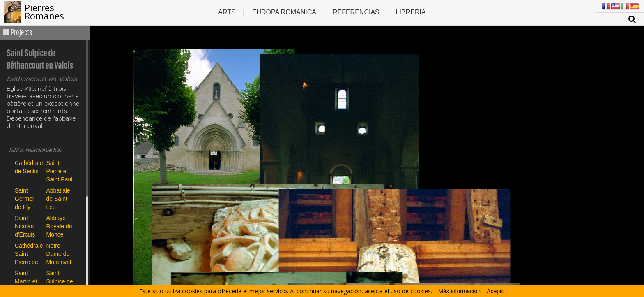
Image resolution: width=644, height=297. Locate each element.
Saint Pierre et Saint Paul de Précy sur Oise (60, 171)
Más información (459, 291)
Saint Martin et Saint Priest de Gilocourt (26, 281)
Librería (411, 12)
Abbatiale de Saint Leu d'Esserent (60, 198)
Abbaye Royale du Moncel (59, 226)
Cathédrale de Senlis (29, 167)
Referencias (356, 12)
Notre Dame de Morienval (59, 254)
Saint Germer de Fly (24, 198)
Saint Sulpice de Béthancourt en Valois (60, 281)
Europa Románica (284, 12)
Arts (227, 12)
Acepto (496, 291)
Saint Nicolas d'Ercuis (25, 226)
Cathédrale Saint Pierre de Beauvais (29, 254)
